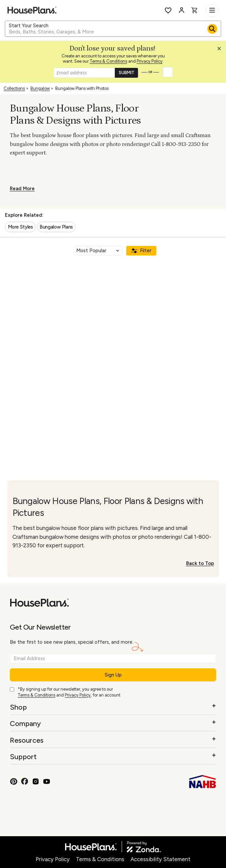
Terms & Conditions (108, 61)
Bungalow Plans (56, 227)
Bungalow (40, 88)
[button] (221, 50)
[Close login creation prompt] (221, 50)
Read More (22, 189)
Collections (14, 88)
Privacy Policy (150, 61)
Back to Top (200, 563)
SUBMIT (127, 73)
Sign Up (113, 675)
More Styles (20, 227)
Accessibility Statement (160, 859)
